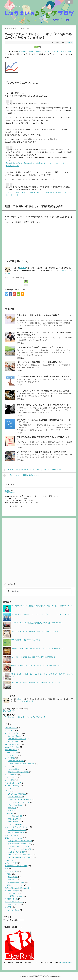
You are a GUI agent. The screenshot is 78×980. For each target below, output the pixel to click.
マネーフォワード (15, 819)
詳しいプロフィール (26, 701)
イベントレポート (11, 755)
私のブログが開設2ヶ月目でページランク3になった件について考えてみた (32, 470)
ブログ (7, 791)
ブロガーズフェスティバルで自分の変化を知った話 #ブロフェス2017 (36, 682)
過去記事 (8, 907)
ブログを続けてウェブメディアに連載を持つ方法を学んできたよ (43, 391)
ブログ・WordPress (15, 805)
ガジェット (9, 766)
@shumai (22, 268)
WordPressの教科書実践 (17, 794)
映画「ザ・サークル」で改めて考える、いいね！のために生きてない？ (37, 665)
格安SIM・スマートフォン (14, 885)
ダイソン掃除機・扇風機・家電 (19, 844)
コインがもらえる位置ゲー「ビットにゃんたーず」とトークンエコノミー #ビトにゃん (43, 614)
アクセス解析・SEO (15, 797)
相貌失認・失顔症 (11, 899)
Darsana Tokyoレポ (15, 736)
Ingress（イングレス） (13, 733)
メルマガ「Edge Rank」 (14, 824)
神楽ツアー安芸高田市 (16, 833)
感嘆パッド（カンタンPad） (18, 772)
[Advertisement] (22, 241)
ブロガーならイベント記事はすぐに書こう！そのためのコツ (41, 452)
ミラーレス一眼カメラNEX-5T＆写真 (21, 764)
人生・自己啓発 (11, 835)
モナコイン (12, 880)
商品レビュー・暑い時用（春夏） (20, 857)
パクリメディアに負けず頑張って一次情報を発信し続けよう (41, 362)
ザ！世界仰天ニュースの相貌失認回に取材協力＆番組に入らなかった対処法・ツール (42, 606)
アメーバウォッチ (11, 753)
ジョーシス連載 (11, 777)
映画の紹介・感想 (11, 871)
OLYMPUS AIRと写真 (16, 761)
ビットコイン (13, 877)
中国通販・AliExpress (16, 896)
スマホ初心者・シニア (13, 783)
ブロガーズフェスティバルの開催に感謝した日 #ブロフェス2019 (35, 631)
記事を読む (20, 328)
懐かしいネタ (10, 860)
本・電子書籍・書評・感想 (15, 882)
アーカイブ (7, 920)
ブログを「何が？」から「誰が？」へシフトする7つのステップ (43, 405)
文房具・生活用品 (11, 863)
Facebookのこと (11, 728)
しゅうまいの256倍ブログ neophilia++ (17, 7)
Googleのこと (10, 731)
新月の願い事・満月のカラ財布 (16, 866)
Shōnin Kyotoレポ (15, 742)
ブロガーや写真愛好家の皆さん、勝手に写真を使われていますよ (43, 376)
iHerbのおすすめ (14, 893)
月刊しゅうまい (14, 910)
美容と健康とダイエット (14, 902)
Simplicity (46, 975)
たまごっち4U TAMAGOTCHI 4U (20, 841)
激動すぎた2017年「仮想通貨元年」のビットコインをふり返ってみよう (37, 648)
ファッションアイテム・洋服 (19, 846)
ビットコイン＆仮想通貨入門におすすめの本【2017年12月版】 (34, 657)
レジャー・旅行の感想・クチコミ (17, 827)
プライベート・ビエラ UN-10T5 (20, 849)
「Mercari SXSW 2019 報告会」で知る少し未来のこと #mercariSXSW (37, 623)
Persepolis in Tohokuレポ (17, 739)
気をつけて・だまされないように (17, 888)
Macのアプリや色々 (12, 747)
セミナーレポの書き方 (13, 786)
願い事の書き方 (9, 711)
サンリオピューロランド (17, 830)
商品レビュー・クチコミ (14, 838)
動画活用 (11, 811)
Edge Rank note (66, 963)
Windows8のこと (11, 750)
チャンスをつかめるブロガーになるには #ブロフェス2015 (41, 347)
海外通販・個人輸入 (12, 891)
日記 (7, 869)
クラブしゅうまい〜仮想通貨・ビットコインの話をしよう (24, 717)
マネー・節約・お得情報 (14, 816)
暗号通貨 (8, 874)
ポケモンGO (9, 813)
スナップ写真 (10, 780)
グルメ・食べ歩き (11, 775)
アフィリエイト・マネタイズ (19, 802)
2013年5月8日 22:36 (11, 493)
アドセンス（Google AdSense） (20, 800)
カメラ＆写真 (10, 758)
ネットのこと (10, 789)
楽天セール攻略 (14, 822)
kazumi (7, 491)
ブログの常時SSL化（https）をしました (26, 640)
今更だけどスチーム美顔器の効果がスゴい (21, 475)
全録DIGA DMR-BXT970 (17, 852)
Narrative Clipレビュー (16, 769)
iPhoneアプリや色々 (12, 744)
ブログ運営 (68, 43)
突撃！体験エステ (15, 904)
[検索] (38, 591)
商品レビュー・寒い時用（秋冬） (20, 855)
